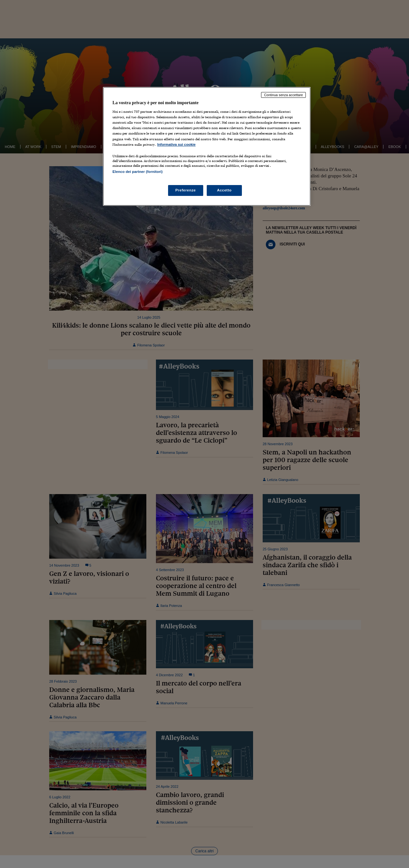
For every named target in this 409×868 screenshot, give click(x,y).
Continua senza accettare (283, 95)
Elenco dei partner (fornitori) (138, 172)
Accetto (224, 190)
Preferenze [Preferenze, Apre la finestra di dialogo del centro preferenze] (186, 190)
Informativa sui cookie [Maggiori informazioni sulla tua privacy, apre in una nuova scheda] (176, 144)
